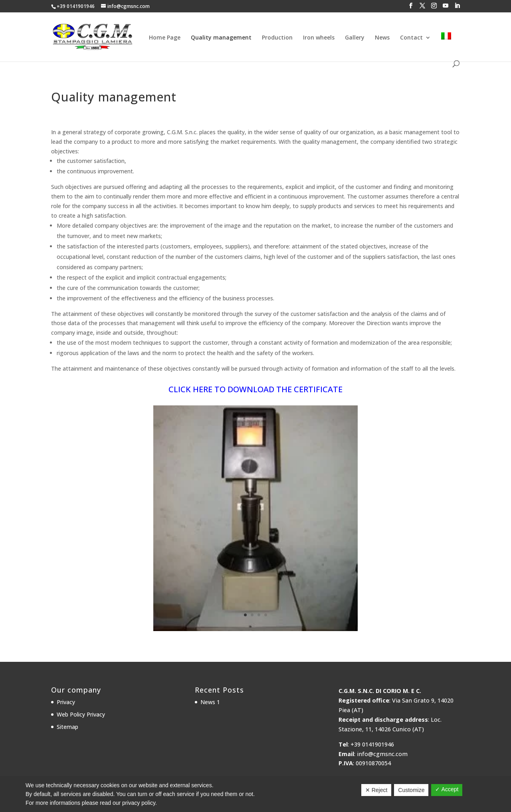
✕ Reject (376, 790)
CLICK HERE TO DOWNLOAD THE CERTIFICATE (255, 389)
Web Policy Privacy (81, 714)
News (382, 38)
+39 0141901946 (76, 6)
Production (277, 38)
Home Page (165, 38)
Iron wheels (319, 38)
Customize (411, 790)
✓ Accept (447, 789)
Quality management (221, 38)
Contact (411, 38)
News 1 (210, 702)
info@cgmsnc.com (382, 754)
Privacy (66, 702)
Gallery (355, 38)
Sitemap (67, 727)
